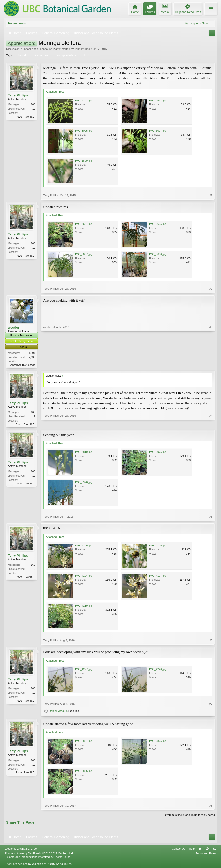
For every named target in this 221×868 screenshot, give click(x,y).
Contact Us (179, 850)
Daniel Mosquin (58, 712)
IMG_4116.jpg (158, 546)
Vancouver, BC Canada (22, 365)
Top (207, 850)
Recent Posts (17, 23)
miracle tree (40, 55)
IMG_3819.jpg (84, 453)
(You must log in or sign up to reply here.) (190, 816)
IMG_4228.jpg (158, 670)
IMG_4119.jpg (84, 607)
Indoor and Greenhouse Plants (42, 49)
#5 (211, 518)
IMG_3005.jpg (84, 131)
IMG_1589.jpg (84, 161)
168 (33, 105)
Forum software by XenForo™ (39, 854)
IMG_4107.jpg (158, 577)
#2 (211, 289)
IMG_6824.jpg (84, 742)
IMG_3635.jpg (158, 224)
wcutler (14, 328)
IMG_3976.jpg (84, 483)
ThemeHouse (62, 858)
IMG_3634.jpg (84, 224)
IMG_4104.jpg (84, 577)
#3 (211, 364)
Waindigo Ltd (63, 865)
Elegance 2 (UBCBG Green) (22, 850)
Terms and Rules (206, 854)
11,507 (31, 353)
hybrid (21, 55)
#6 (211, 641)
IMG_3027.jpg (158, 131)
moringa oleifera (65, 55)
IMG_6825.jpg (158, 742)
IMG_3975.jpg (158, 453)
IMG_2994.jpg (158, 101)
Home (200, 850)
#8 (211, 807)
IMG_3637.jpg (84, 254)
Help (192, 850)
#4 (211, 424)
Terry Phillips (82, 49)
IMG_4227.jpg (84, 670)
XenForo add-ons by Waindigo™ (26, 865)
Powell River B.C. (25, 117)
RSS (214, 850)
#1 (211, 195)
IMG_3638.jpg (158, 254)
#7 (211, 705)
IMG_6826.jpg (84, 772)
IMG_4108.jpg (84, 546)
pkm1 (86, 55)
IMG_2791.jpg (84, 101)
